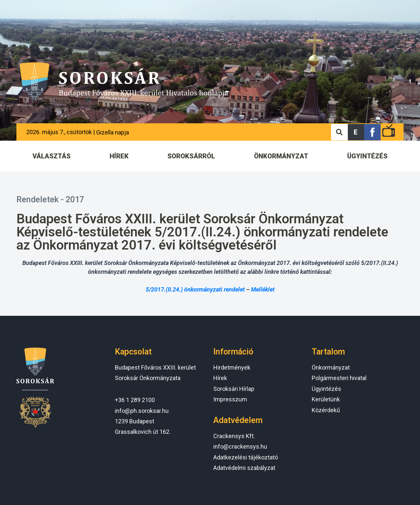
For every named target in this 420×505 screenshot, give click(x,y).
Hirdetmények (232, 367)
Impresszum (230, 399)
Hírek (220, 378)
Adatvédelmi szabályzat (244, 468)
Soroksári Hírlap (234, 389)
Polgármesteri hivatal (339, 378)
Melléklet (263, 289)
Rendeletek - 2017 (50, 200)
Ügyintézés (326, 389)
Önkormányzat (331, 367)
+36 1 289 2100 (135, 400)
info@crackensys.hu (240, 446)
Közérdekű (326, 410)
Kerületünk (326, 399)
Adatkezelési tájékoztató (246, 457)
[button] (356, 132)
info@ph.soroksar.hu (142, 411)
